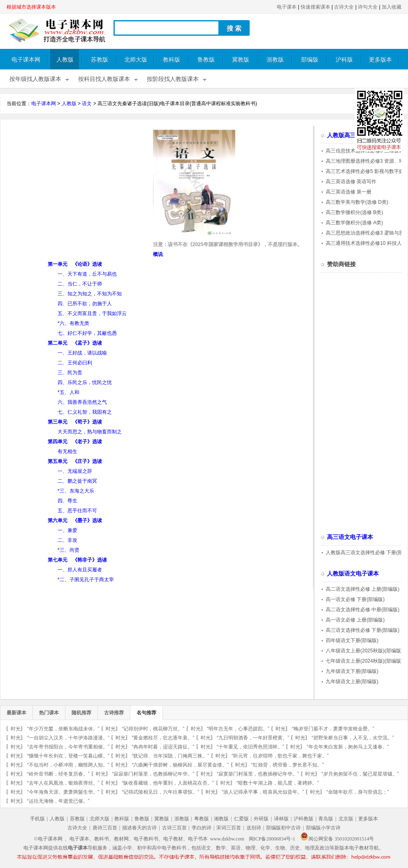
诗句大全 (368, 7)
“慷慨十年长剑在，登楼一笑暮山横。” (68, 756)
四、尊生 (67, 501)
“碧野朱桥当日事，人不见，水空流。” (353, 738)
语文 (87, 104)
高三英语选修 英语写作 (351, 182)
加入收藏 (392, 7)
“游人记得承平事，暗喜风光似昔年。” (263, 792)
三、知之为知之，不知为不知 (90, 294)
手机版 (37, 819)
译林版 (281, 819)
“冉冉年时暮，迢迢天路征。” (163, 747)
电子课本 (287, 7)
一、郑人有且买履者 (80, 570)
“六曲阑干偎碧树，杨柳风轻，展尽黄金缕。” (180, 765)
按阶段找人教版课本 (173, 79)
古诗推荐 (114, 713)
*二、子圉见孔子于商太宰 (86, 580)
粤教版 (202, 819)
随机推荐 (81, 713)
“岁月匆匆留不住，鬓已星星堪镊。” (360, 774)
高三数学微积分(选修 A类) (354, 223)
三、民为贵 (70, 373)
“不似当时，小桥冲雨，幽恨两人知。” (68, 765)
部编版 (310, 60)
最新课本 (16, 713)
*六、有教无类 (73, 323)
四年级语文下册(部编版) (352, 640)
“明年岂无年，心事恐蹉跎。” (238, 729)
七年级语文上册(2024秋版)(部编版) (364, 661)
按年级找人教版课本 (35, 79)
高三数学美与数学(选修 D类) (357, 202)
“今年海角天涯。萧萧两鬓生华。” (63, 792)
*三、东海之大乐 (76, 491)
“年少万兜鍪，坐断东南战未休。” (63, 729)
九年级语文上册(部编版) (352, 682)
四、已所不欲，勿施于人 (85, 304)
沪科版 (344, 60)
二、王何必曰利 (75, 363)
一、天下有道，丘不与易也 (87, 274)
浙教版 (275, 60)
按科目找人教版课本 (104, 79)
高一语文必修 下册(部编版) (355, 599)
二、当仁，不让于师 (80, 284)
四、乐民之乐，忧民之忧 (85, 382)
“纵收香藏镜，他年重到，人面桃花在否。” (168, 783)
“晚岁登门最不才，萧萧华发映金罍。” (333, 729)
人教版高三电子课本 (353, 135)
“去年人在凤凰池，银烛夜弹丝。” (63, 783)
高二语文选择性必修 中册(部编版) (363, 610)
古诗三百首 (174, 828)
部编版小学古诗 (323, 828)
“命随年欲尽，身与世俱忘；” (358, 792)
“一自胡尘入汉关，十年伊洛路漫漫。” (68, 738)
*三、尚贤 (68, 550)
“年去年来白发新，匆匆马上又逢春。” (348, 747)
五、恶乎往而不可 (77, 511)
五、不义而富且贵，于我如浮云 (92, 313)
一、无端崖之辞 (75, 471)
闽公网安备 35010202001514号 (337, 839)
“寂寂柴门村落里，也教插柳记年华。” (153, 774)
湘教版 (221, 819)
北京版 (346, 819)
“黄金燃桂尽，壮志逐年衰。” (163, 738)
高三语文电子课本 (350, 537)
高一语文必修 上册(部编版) (355, 620)
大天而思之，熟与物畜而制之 (90, 432)
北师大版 (136, 60)
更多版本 (380, 60)
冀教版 (241, 60)
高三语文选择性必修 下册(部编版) (363, 630)
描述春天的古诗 (139, 828)
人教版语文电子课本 (353, 574)
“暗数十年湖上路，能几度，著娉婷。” (278, 783)
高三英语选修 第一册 (349, 192)
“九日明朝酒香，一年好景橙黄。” (253, 738)
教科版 (172, 60)
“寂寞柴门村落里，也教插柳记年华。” (258, 774)
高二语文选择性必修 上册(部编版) (363, 589)
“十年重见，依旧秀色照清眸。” (250, 747)
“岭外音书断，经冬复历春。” (58, 774)
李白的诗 (202, 828)
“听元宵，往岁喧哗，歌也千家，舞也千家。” (280, 756)
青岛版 (326, 819)
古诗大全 (344, 7)
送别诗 (254, 828)
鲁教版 (206, 60)
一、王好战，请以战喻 (82, 353)
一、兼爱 (67, 530)
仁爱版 (241, 819)
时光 (16, 729)
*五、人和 (68, 392)
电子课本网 (26, 60)
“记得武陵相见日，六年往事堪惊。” (160, 792)
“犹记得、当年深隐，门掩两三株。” (170, 756)
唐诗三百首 (105, 828)
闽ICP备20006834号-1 (272, 839)
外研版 (261, 819)
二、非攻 (67, 540)
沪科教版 (304, 819)
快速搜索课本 (315, 7)
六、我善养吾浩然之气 (82, 402)
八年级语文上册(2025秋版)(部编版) (364, 651)
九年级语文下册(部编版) (352, 671)
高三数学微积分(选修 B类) (354, 212)
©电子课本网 (48, 839)
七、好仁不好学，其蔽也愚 (87, 333)
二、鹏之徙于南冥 (77, 481)
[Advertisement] (76, 187)
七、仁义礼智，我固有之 (85, 412)
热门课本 (49, 713)
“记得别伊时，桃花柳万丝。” (153, 729)
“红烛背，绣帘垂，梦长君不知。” (287, 765)
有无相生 (67, 451)
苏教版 (100, 60)
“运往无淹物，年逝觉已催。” (58, 801)
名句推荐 (146, 713)
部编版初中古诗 (283, 828)
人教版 (65, 60)
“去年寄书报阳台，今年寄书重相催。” (68, 747)
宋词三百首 (229, 828)
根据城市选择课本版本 (31, 7)
